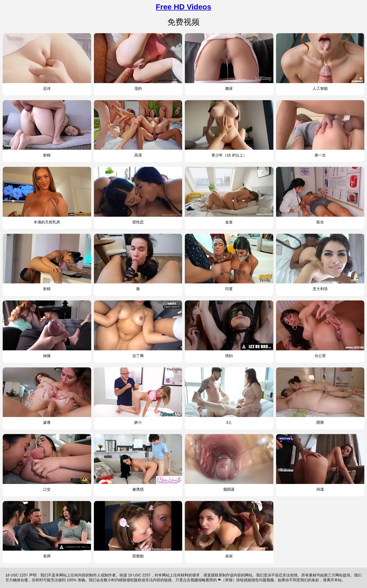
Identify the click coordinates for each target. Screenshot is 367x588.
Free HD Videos (183, 7)
